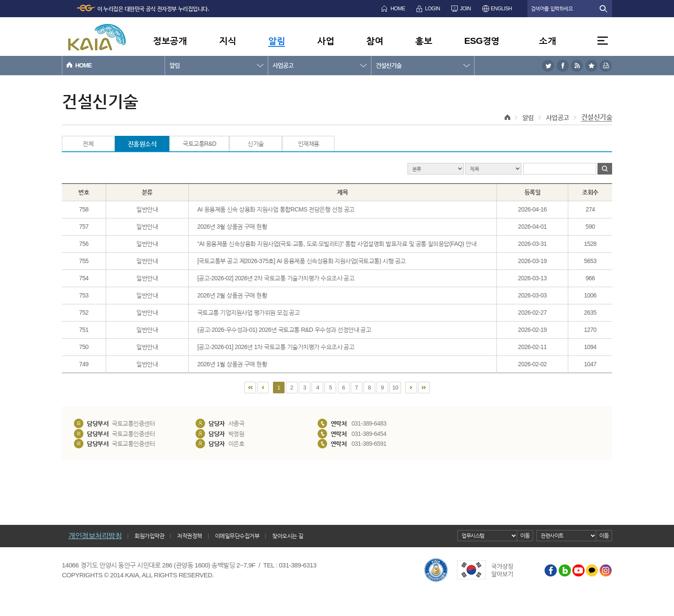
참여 (375, 41)
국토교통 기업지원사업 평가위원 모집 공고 (249, 313)
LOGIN (433, 9)
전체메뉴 (603, 41)
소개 (547, 41)
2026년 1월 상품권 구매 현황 (232, 364)
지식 (228, 41)
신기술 (256, 144)
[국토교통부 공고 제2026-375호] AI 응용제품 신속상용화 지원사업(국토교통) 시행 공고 (302, 261)
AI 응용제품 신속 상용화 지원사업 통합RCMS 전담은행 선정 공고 (276, 209)
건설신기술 (389, 65)
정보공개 (170, 41)
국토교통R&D (199, 144)
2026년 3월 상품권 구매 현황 (232, 227)
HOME (398, 9)
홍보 (424, 41)
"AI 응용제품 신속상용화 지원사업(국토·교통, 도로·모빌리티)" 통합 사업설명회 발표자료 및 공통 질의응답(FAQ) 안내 (337, 244)
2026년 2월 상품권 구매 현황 (232, 295)
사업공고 (283, 65)
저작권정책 (190, 536)
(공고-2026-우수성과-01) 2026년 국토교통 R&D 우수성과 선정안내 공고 (284, 330)
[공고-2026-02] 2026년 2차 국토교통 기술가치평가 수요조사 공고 (276, 278)
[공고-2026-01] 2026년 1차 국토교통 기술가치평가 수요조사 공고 (276, 347)
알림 (277, 41)
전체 (88, 144)
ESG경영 (482, 41)
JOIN (465, 9)
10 (395, 388)
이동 (525, 535)
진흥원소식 (142, 144)
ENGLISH (501, 9)
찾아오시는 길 (288, 536)
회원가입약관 (149, 536)
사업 (326, 41)
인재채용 (309, 144)
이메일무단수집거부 (237, 536)
